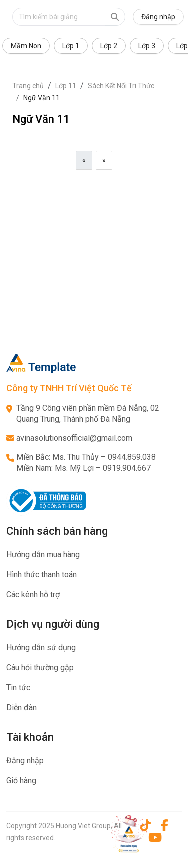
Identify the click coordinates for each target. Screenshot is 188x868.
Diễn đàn (21, 708)
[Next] (104, 160)
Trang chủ (28, 86)
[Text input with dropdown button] (58, 17)
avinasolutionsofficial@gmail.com (74, 438)
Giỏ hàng (21, 781)
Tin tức (18, 688)
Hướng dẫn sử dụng (41, 648)
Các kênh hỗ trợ (33, 595)
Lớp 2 (109, 46)
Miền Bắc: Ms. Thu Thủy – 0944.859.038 (86, 457)
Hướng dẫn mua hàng (43, 555)
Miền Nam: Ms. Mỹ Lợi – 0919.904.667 (83, 468)
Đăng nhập (158, 17)
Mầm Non (26, 46)
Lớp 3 (147, 46)
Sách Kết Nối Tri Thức (121, 86)
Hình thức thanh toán (41, 575)
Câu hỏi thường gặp (40, 668)
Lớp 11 (66, 86)
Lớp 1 (71, 46)
